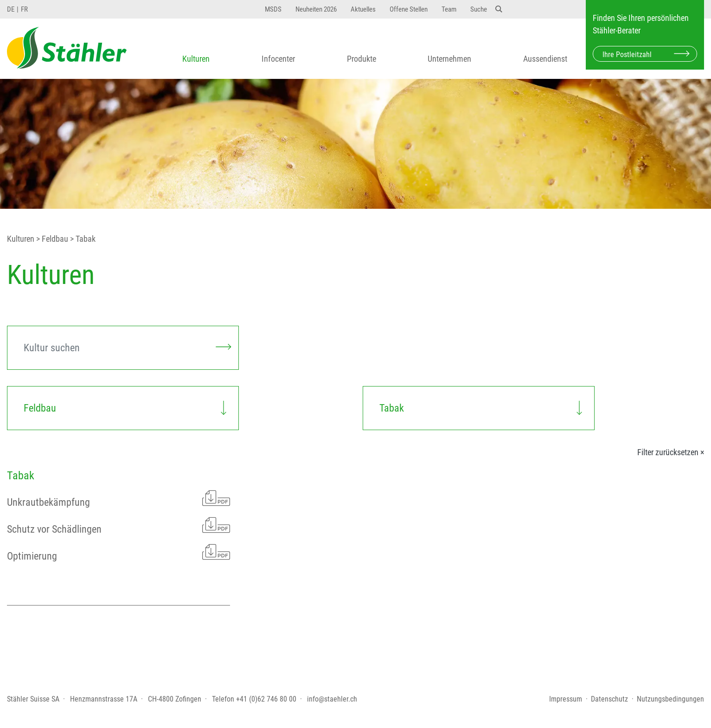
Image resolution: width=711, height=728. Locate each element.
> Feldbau (51, 239)
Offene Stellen (409, 9)
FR (24, 9)
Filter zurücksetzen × (671, 452)
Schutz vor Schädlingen (118, 525)
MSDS (273, 9)
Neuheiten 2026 (316, 9)
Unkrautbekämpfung (118, 498)
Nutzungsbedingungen (670, 699)
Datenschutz (609, 699)
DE (11, 9)
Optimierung (118, 552)
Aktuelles (363, 9)
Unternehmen (449, 59)
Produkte (362, 59)
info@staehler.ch (332, 699)
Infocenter (278, 59)
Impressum (566, 699)
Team (449, 9)
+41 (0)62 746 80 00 (266, 699)
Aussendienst (545, 59)
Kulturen (196, 59)
